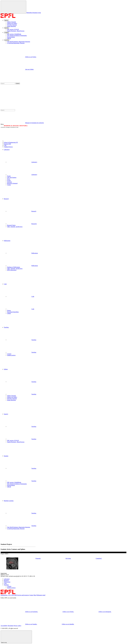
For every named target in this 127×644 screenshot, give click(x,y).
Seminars (10, 182)
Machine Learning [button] (9, 501)
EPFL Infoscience (12, 270)
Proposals (50, 558)
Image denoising (11, 26)
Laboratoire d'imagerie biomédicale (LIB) (9, 127)
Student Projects (8, 147)
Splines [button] (6, 369)
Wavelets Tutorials (12, 25)
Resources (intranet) (12, 183)
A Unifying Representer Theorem (16, 43)
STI (11, 142)
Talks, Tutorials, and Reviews (15, 227)
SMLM (9, 38)
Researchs (22, 224)
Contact (31, 595)
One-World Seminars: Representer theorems (19, 42)
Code (21, 296)
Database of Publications (14, 267)
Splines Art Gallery (12, 23)
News (9, 179)
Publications (22, 253)
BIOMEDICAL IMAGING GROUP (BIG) (16, 126)
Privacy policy (18, 626)
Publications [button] (7, 241)
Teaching (22, 340)
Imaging (6, 33)
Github (9, 313)
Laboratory (22, 162)
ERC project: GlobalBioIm (14, 34)
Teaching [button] (6, 327)
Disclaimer (11, 626)
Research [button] (6, 199)
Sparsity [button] (6, 414)
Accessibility (4, 626)
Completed (111, 558)
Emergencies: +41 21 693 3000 (9, 595)
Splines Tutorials (12, 22)
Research (22, 211)
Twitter (9, 185)
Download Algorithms (13, 312)
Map (35, 595)
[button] (65, 192)
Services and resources (23, 595)
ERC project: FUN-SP (13, 29)
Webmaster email (41, 595)
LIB (5, 145)
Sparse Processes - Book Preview (16, 31)
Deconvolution (11, 37)
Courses (9, 354)
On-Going (80, 558)
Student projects (11, 355)
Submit (18, 83)
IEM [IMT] (7, 144)
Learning (7, 40)
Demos (9, 310)
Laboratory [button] (7, 150)
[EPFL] (16, 141)
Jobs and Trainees (12, 177)
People (9, 176)
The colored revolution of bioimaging (17, 36)
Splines (6, 20)
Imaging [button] (6, 456)
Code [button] (5, 284)
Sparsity (6, 28)
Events (9, 180)
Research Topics (11, 225)
